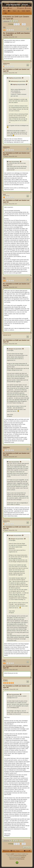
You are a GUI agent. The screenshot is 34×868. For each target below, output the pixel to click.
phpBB (12, 854)
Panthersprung (6, 64)
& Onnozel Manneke (22, 856)
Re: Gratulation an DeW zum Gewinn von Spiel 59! (16, 34)
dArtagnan (11, 349)
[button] (15, 24)
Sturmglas (11, 535)
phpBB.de (23, 857)
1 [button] (17, 24)
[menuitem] (5, 8)
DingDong (11, 78)
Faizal (4, 195)
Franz (4, 27)
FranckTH (16, 856)
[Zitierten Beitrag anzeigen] (23, 78)
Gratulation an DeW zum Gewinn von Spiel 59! (16, 18)
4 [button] (23, 24)
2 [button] (19, 24)
